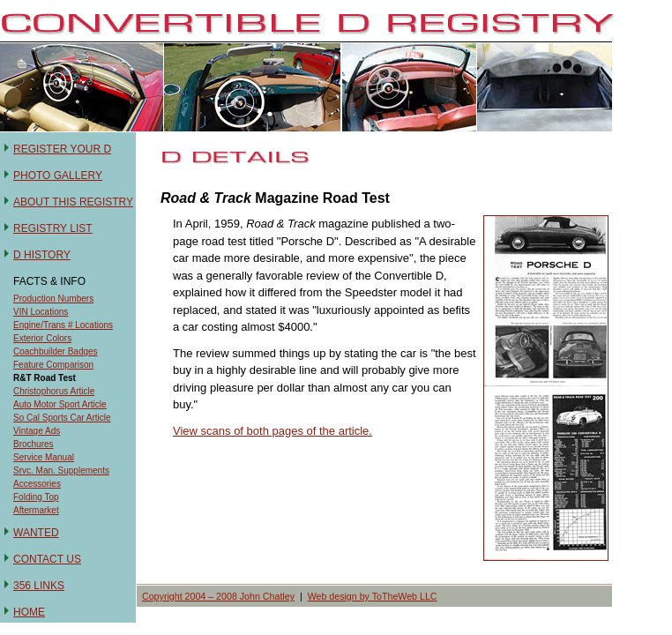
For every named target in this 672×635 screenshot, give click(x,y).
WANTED (36, 533)
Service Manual (44, 457)
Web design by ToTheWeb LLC (373, 596)
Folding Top (36, 497)
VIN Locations (41, 312)
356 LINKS (39, 586)
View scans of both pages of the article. (273, 431)
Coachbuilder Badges (56, 351)
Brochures (34, 444)
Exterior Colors (42, 338)
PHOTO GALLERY (58, 176)
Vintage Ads (37, 431)
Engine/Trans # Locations (63, 325)
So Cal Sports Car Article (62, 418)
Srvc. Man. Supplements (61, 471)
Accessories (37, 484)
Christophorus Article (54, 391)
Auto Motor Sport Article (60, 404)
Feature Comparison (53, 365)
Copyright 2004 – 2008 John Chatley (218, 596)
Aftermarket (36, 510)
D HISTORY (42, 255)
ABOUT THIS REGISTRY (73, 202)
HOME (29, 612)
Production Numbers (53, 299)
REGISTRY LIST (53, 228)
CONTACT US (47, 559)
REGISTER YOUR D (62, 149)
